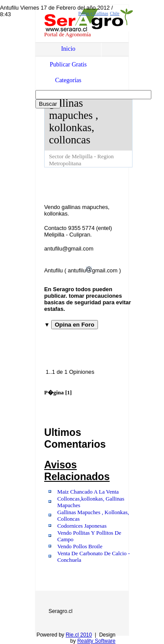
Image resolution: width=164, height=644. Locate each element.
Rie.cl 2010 (79, 635)
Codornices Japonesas (82, 526)
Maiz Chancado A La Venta (88, 492)
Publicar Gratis (68, 64)
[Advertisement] (104, 185)
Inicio (68, 49)
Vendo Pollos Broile (80, 547)
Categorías (68, 80)
